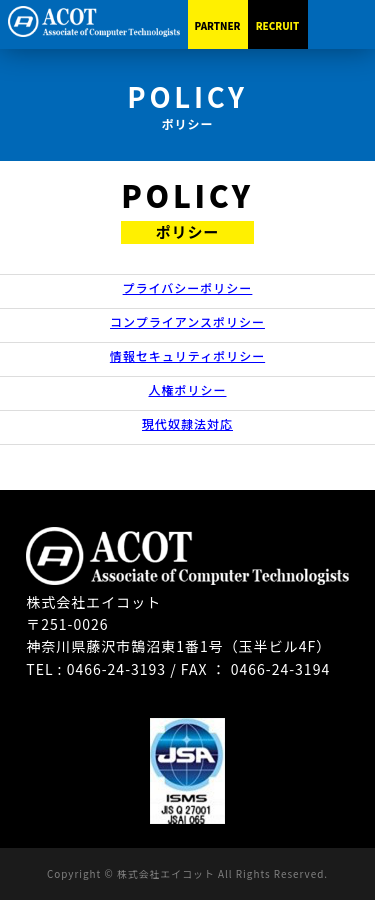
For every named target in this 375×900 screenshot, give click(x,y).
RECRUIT (278, 26)
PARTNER (218, 26)
